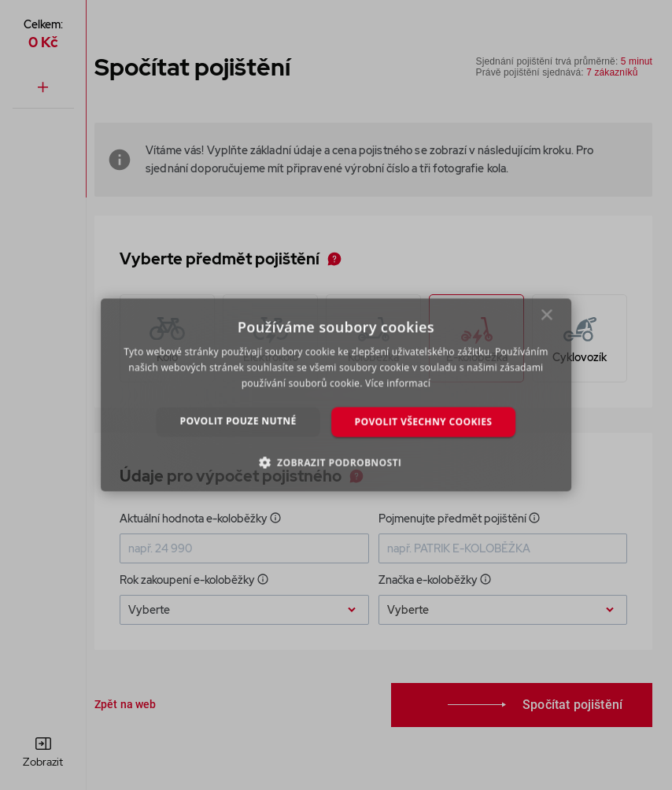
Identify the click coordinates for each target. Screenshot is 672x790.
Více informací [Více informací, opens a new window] (398, 383)
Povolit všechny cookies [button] (424, 421)
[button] (336, 463)
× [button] (547, 319)
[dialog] (336, 395)
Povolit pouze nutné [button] (238, 421)
